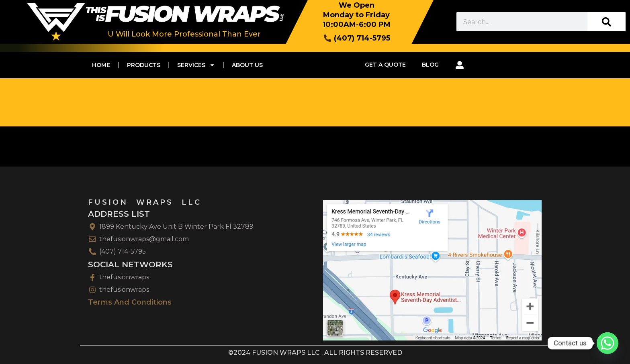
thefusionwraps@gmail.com (144, 239)
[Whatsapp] (607, 343)
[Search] (606, 22)
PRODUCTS (144, 65)
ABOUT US (247, 65)
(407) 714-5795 (123, 251)
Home (101, 65)
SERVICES (196, 65)
